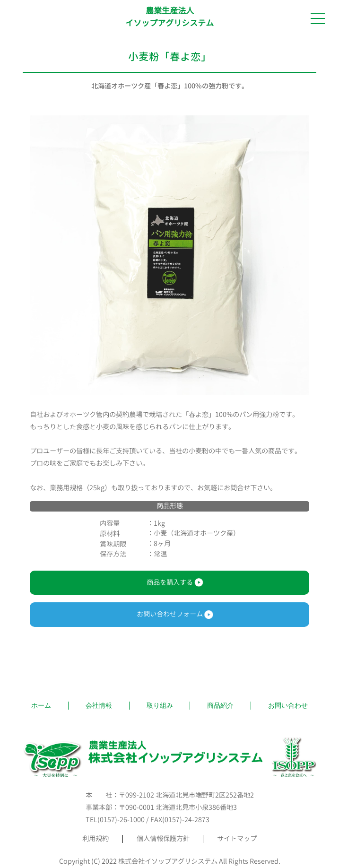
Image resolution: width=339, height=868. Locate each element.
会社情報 (99, 705)
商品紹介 (220, 705)
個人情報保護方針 (163, 839)
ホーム (41, 705)
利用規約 (96, 839)
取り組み (160, 705)
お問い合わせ (288, 705)
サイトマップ (237, 839)
